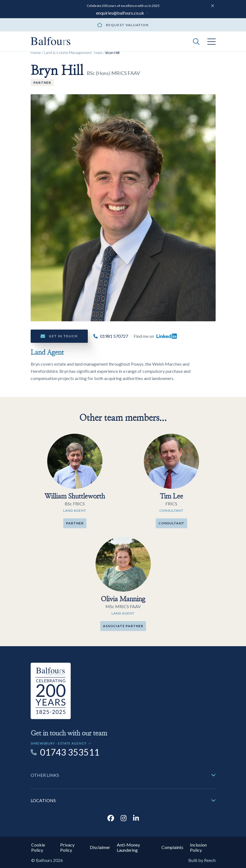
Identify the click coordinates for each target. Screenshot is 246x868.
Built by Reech (202, 860)
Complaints (172, 847)
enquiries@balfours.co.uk (120, 13)
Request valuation (127, 25)
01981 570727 (114, 336)
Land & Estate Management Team (73, 52)
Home (36, 52)
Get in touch (63, 336)
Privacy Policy (67, 847)
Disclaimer (100, 847)
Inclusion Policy (198, 847)
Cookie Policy (38, 847)
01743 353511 (70, 752)
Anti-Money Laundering (128, 847)
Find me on (155, 336)
